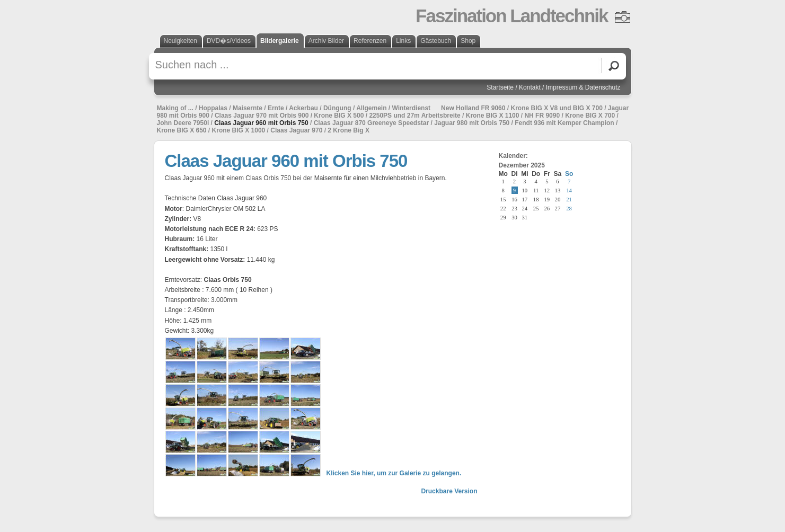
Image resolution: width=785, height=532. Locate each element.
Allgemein (371, 108)
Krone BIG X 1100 (493, 116)
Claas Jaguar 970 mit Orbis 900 (262, 116)
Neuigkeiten (180, 41)
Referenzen (370, 41)
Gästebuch (436, 41)
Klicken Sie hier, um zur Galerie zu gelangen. (394, 473)
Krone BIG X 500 (339, 116)
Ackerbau (303, 108)
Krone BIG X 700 (590, 116)
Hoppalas (213, 108)
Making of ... (175, 108)
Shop (468, 41)
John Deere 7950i (183, 123)
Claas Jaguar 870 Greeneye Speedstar (371, 123)
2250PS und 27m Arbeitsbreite (414, 116)
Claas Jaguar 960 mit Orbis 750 (261, 123)
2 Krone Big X (349, 130)
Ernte (276, 108)
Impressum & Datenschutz (583, 87)
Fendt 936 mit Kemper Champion (564, 123)
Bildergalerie (280, 41)
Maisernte (248, 108)
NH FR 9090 (542, 116)
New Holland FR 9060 (473, 108)
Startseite (500, 87)
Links (403, 41)
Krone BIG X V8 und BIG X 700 (556, 108)
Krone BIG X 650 (182, 130)
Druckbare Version (449, 491)
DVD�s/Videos (229, 41)
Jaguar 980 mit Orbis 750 (472, 123)
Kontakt (530, 87)
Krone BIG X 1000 (239, 130)
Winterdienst (412, 108)
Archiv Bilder (326, 41)
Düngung (337, 108)
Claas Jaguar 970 (296, 130)
